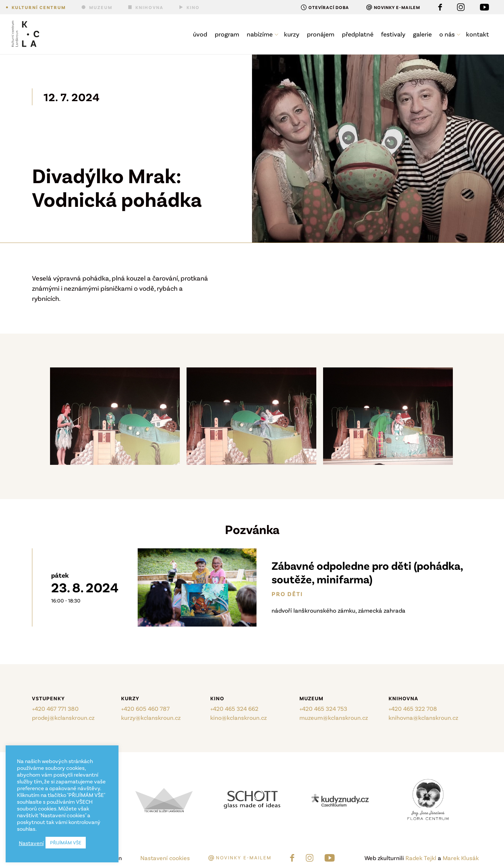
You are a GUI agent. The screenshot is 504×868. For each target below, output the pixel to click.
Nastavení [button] (31, 843)
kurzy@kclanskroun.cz (151, 717)
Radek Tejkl (421, 858)
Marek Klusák (461, 858)
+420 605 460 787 (145, 708)
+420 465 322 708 (413, 708)
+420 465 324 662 (234, 708)
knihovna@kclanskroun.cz (423, 717)
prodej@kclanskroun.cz (63, 717)
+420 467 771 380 (55, 708)
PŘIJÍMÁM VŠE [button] (66, 842)
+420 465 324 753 (323, 708)
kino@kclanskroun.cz (238, 717)
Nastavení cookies (165, 858)
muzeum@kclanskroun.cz (334, 717)
